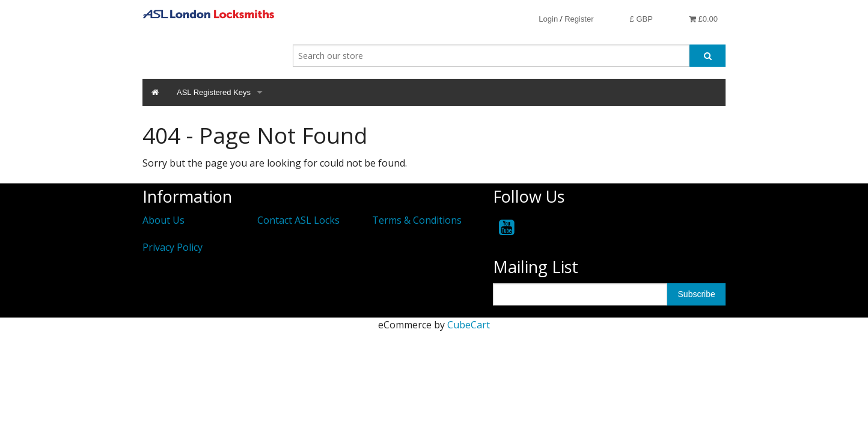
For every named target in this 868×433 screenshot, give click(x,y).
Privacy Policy (173, 247)
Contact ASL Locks (298, 220)
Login (548, 19)
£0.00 (703, 19)
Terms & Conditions (417, 220)
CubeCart (469, 325)
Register (579, 19)
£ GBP (641, 19)
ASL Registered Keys (214, 92)
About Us (164, 220)
